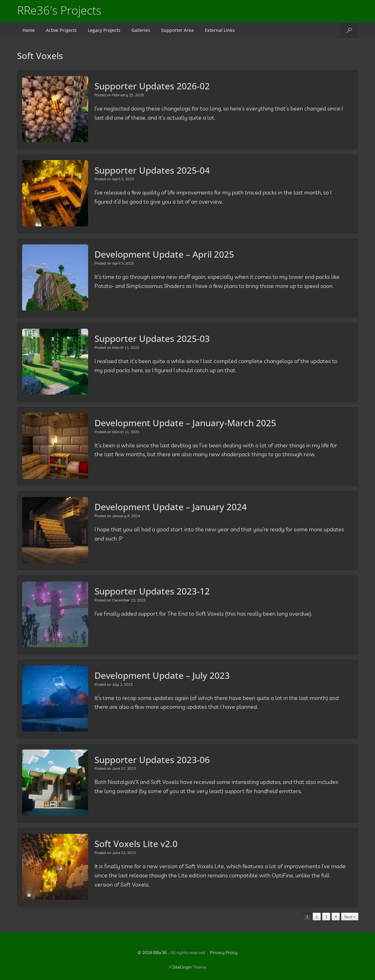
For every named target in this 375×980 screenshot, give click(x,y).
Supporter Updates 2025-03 (152, 338)
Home (29, 30)
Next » (350, 917)
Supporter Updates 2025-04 (152, 170)
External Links (220, 30)
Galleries (141, 30)
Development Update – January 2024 (171, 507)
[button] (349, 30)
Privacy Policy (224, 953)
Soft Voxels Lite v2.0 (136, 844)
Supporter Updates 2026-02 (152, 86)
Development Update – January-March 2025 (185, 423)
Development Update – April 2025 (164, 254)
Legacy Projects (104, 30)
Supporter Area (177, 30)
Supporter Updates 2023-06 (152, 760)
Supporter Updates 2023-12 (152, 591)
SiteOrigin (182, 967)
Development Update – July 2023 (162, 675)
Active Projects (61, 30)
